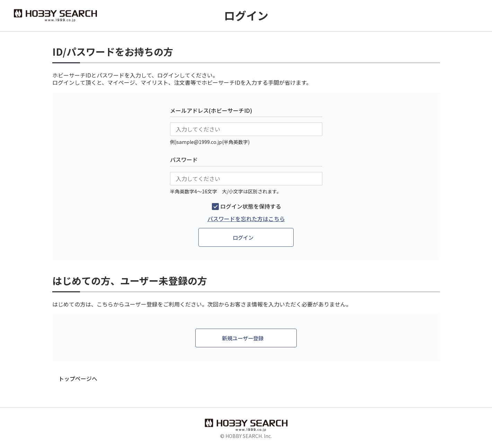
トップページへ (78, 379)
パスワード (184, 159)
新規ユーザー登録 (243, 338)
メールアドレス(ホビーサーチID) (211, 110)
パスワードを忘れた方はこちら (246, 219)
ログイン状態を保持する (251, 206)
